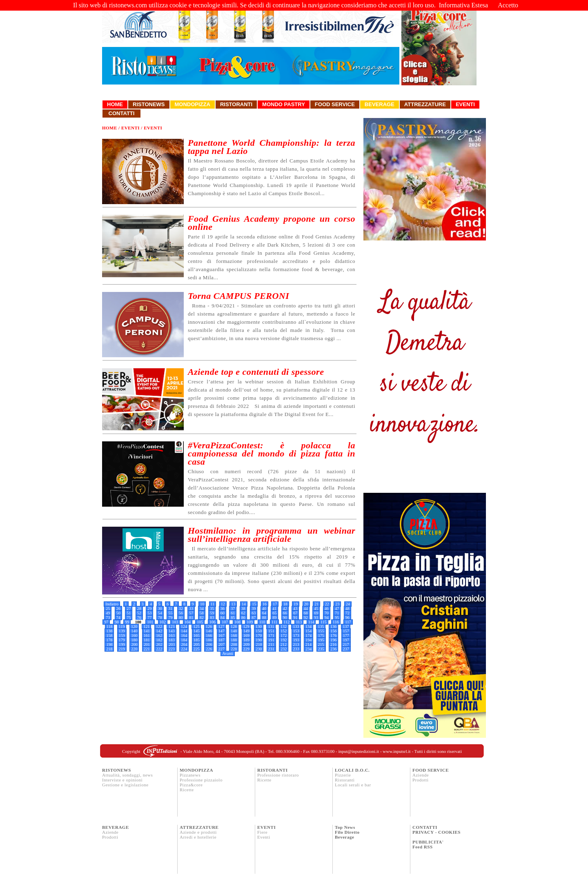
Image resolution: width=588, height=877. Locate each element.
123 (171, 627)
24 (348, 604)
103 (175, 622)
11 (213, 604)
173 (296, 635)
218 (109, 649)
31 (170, 609)
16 (265, 604)
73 (108, 618)
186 (209, 640)
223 (172, 649)
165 (197, 635)
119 (122, 627)
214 (308, 644)
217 (346, 644)
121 (146, 627)
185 (197, 640)
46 (327, 609)
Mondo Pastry (284, 104)
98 (117, 622)
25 (108, 609)
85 (233, 618)
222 (159, 649)
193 (296, 640)
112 (287, 622)
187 (222, 640)
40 (264, 609)
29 (149, 609)
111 (274, 622)
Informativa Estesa (463, 5)
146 (209, 631)
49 (108, 613)
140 (134, 631)
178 (109, 640)
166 (209, 635)
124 (184, 627)
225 (197, 649)
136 (333, 627)
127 (221, 627)
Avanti (227, 653)
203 (172, 644)
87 (254, 618)
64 (264, 613)
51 (129, 613)
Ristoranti (236, 104)
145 (197, 631)
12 (223, 604)
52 (139, 613)
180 (134, 640)
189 (246, 640)
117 (348, 622)
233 (296, 649)
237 (346, 649)
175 (321, 635)
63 (254, 613)
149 (246, 631)
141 (147, 631)
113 (299, 622)
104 (188, 622)
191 (271, 640)
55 (170, 613)
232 (284, 649)
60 (223, 613)
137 (346, 627)
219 (122, 649)
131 (271, 627)
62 (243, 613)
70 (327, 613)
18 (285, 604)
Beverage (380, 104)
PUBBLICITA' (428, 842)
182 (159, 640)
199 (122, 644)
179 (122, 640)
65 (274, 613)
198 (109, 644)
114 (311, 622)
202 (159, 644)
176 (333, 635)
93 (316, 618)
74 (118, 618)
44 (306, 609)
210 (259, 644)
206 (209, 644)
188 (234, 640)
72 (347, 613)
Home (115, 104)
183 (172, 640)
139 (122, 631)
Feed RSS (423, 847)
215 (321, 644)
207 (222, 644)
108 (237, 622)
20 (306, 604)
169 (246, 635)
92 (306, 618)
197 (346, 640)
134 (308, 627)
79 (170, 618)
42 (285, 609)
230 (259, 649)
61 (233, 613)
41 (274, 609)
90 (285, 618)
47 (337, 609)
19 (296, 604)
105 (200, 622)
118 (110, 627)
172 (284, 635)
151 (271, 631)
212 (284, 644)
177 (346, 635)
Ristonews (149, 104)
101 (150, 622)
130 (259, 627)
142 (159, 631)
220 (134, 649)
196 (333, 640)
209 (246, 644)
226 (209, 649)
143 (172, 631)
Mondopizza (193, 104)
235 (321, 649)
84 (223, 618)
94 (327, 618)
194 (308, 640)
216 (333, 644)
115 (324, 622)
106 (213, 622)
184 (184, 640)
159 (122, 635)
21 (316, 604)
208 (234, 644)
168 (234, 635)
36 (223, 609)
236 (333, 649)
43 (295, 609)
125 (196, 627)
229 (246, 649)
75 (129, 618)
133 (296, 627)
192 (284, 640)
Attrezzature (425, 104)
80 (181, 618)
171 (271, 635)
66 (285, 613)
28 (139, 609)
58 (202, 613)
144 (184, 631)
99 (127, 622)
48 (347, 609)
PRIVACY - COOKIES (437, 832)
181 (147, 640)
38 (243, 609)
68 (306, 613)
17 (275, 604)
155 (321, 631)
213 (296, 644)
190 (259, 640)
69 (316, 613)
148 (234, 631)
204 (184, 644)
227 (222, 649)
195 (321, 640)
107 (225, 622)
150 (259, 631)
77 (149, 618)
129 (246, 627)
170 (259, 635)
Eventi (465, 104)
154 (308, 631)
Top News (345, 827)
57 (191, 613)
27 (129, 609)
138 (109, 631)
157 (346, 631)
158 (109, 635)
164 (184, 635)
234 (308, 649)
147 (222, 631)
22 (327, 604)
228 (234, 649)
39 (254, 609)
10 (202, 604)
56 (181, 613)
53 (149, 613)
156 (333, 631)
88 (264, 618)
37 (233, 609)
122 (159, 627)
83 (212, 618)
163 (172, 635)
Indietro (112, 604)
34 (202, 609)
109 (250, 622)
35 (212, 609)
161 (147, 635)
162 (159, 635)
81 (191, 618)
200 (134, 644)
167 (222, 635)
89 (274, 618)
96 (347, 618)
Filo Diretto (347, 832)
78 (160, 618)
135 (321, 627)
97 (106, 622)
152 (284, 631)
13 (233, 604)
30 (160, 609)
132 (284, 627)
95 (337, 618)
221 (147, 649)
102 (163, 622)
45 (316, 609)
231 (271, 649)
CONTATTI (425, 827)
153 (296, 631)
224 (184, 649)
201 (147, 644)
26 (118, 609)
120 (134, 627)
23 (337, 604)
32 (181, 609)
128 (234, 627)
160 (134, 635)
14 (244, 604)
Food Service (335, 104)
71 (337, 613)
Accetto (508, 5)
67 (295, 613)
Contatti (121, 113)
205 (197, 644)
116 (336, 622)
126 (209, 627)
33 (191, 609)
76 (139, 618)
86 (243, 618)
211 (271, 644)
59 (212, 613)
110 (262, 622)
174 (308, 635)
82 (202, 618)
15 (254, 604)
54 (160, 613)
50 (118, 613)
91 (295, 618)
